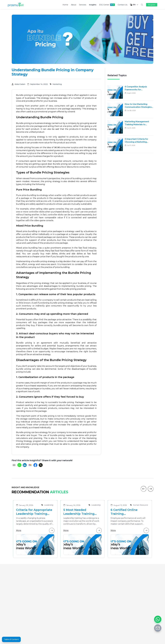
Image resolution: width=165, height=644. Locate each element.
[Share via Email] (30, 465)
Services (83, 5)
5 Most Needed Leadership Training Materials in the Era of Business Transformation (80, 512)
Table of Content (11, 639)
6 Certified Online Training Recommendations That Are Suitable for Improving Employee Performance (129, 512)
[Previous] (144, 489)
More (35, 530)
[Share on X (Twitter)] (41, 465)
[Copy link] (14, 465)
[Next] (151, 489)
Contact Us (122, 5)
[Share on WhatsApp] (19, 465)
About (74, 5)
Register (152, 5)
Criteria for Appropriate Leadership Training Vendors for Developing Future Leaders (34, 512)
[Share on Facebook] (35, 465)
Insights (93, 5)
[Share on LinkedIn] (25, 465)
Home (65, 5)
